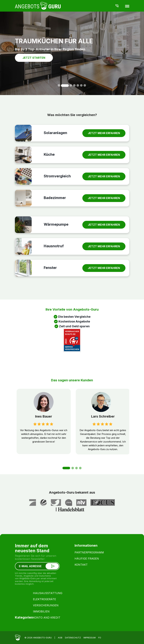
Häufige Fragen (87, 559)
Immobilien (41, 611)
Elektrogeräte (44, 599)
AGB (60, 638)
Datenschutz (73, 638)
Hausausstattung (48, 593)
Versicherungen (46, 605)
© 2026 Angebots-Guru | (40, 638)
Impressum (90, 638)
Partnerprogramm (89, 552)
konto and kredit (47, 618)
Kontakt (81, 565)
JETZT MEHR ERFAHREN (104, 133)
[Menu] (127, 6)
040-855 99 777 (117, 6)
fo (100, 638)
